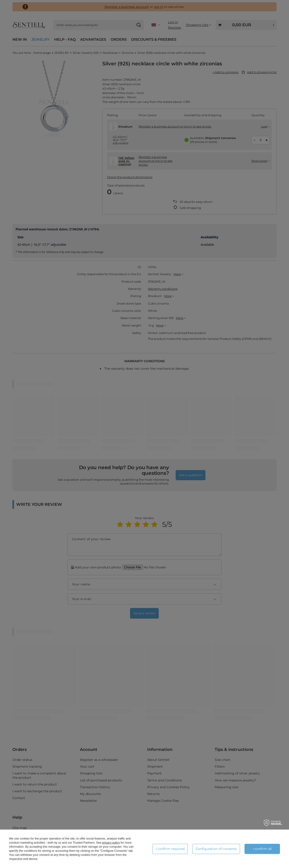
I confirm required (170, 849)
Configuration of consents (216, 849)
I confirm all (262, 849)
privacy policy (111, 843)
